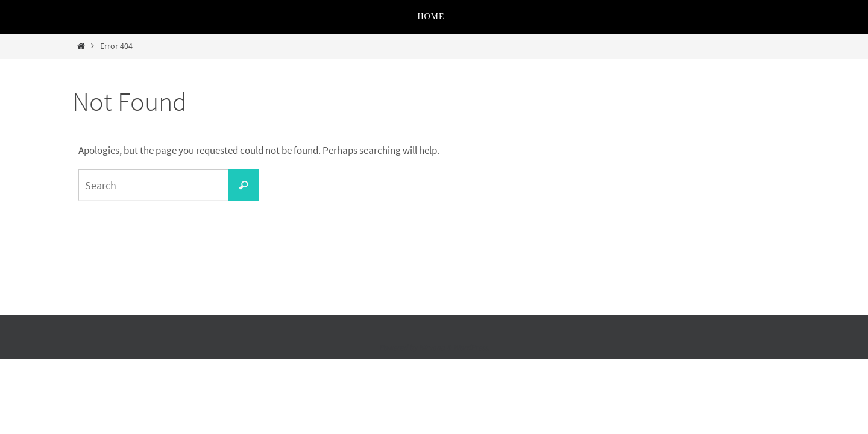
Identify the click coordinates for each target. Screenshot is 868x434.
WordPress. (471, 348)
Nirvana (432, 348)
